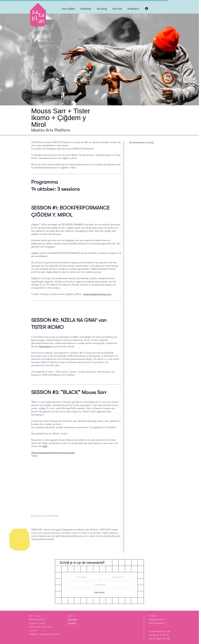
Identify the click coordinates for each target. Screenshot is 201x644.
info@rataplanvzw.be (159, 631)
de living (102, 9)
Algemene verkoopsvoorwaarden (45, 634)
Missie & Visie (37, 623)
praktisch (133, 9)
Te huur (33, 631)
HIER (45, 446)
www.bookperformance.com (97, 294)
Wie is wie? (35, 616)
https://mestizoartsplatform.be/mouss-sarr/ (53, 453)
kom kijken (68, 9)
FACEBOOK (72, 623)
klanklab (86, 9)
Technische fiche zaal (41, 627)
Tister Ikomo (45, 347)
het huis (117, 9)
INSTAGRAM (72, 619)
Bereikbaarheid (37, 619)
